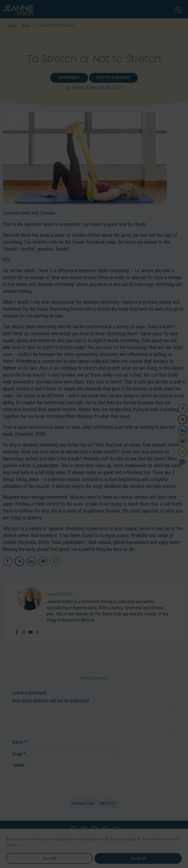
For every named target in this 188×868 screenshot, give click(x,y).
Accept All (138, 858)
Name (19, 742)
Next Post (108, 803)
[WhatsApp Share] (55, 561)
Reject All (49, 858)
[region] (94, 848)
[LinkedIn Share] (31, 561)
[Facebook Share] (8, 561)
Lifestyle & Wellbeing (113, 78)
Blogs (26, 25)
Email (19, 754)
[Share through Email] (43, 561)
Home (12, 25)
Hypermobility (69, 78)
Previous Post (83, 803)
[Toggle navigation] (178, 10)
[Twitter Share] (19, 561)
